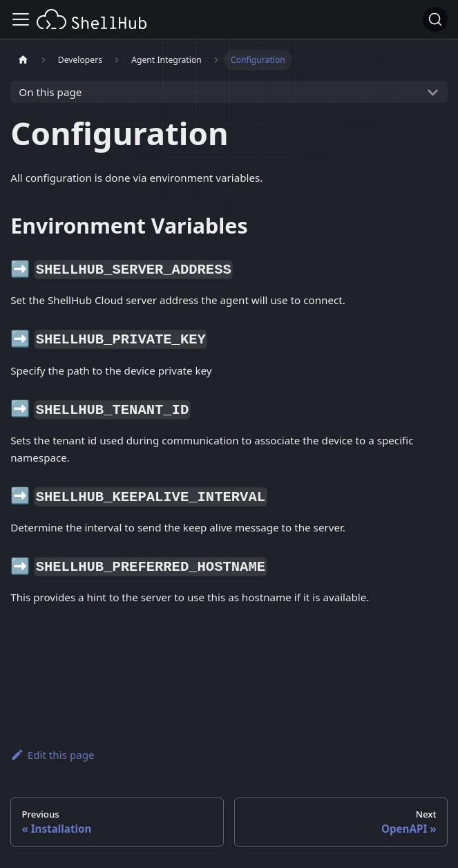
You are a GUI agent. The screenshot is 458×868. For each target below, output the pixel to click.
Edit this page (52, 755)
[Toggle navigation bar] (21, 19)
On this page (50, 92)
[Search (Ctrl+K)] (435, 19)
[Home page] (23, 60)
